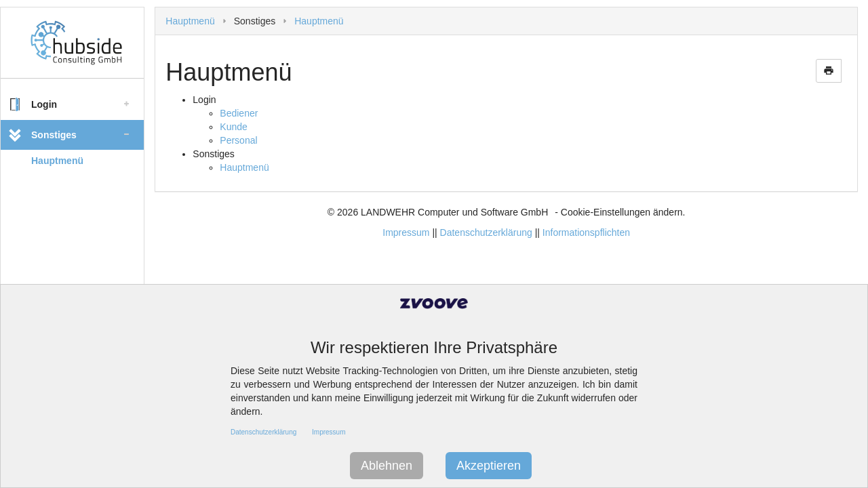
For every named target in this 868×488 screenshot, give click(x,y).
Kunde (233, 127)
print (829, 70)
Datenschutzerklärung (486, 232)
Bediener (239, 113)
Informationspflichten (586, 232)
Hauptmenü (57, 161)
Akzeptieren (489, 466)
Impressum (406, 232)
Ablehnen (387, 466)
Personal (238, 140)
